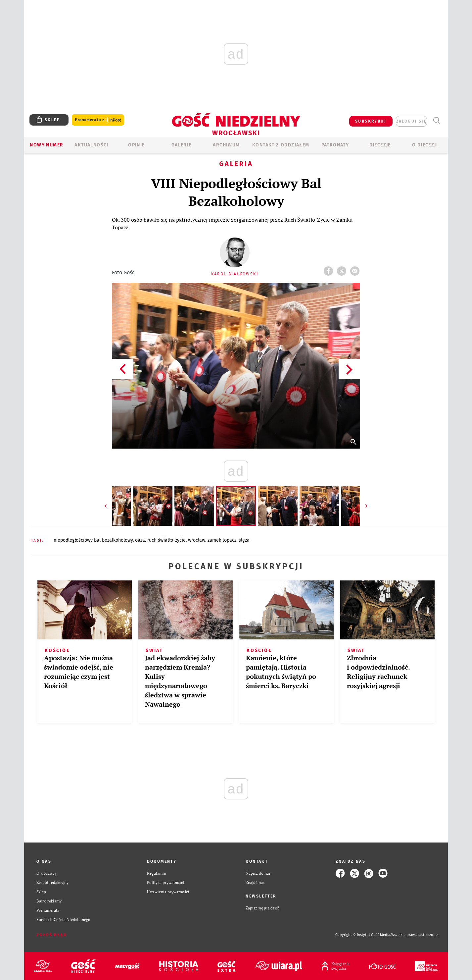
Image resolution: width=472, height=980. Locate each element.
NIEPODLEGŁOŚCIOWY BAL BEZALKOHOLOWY (93, 540)
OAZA (140, 540)
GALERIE (182, 145)
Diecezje (380, 145)
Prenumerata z (98, 120)
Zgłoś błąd (52, 935)
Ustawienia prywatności (168, 892)
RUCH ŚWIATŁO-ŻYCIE (166, 540)
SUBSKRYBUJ (371, 121)
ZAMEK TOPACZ (222, 540)
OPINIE (136, 145)
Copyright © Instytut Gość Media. (363, 935)
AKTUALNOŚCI (91, 145)
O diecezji (425, 145)
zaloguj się (411, 121)
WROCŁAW (197, 540)
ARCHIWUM (226, 145)
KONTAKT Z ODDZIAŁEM (281, 145)
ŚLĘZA (244, 540)
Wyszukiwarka (436, 120)
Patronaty (335, 145)
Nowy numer (47, 145)
